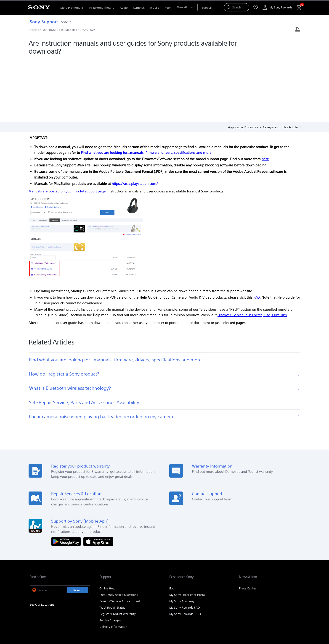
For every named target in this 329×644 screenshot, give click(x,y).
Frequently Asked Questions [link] (119, 532)
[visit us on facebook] (275, 597)
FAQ (257, 234)
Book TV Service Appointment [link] (120, 538)
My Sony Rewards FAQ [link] (185, 544)
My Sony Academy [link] (182, 538)
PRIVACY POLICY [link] (69, 619)
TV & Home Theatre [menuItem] (102, 8)
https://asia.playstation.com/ (135, 120)
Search (78, 527)
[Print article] (298, 30)
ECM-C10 (66, 22)
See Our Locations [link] (42, 541)
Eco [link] (172, 525)
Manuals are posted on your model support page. (68, 128)
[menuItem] (207, 8)
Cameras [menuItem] (139, 8)
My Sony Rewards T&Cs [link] (185, 551)
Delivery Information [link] (113, 564)
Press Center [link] (248, 525)
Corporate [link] (258, 586)
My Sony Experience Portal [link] (187, 532)
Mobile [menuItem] (154, 8)
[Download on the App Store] (98, 478)
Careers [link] (275, 586)
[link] (39, 598)
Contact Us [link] (292, 586)
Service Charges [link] (110, 557)
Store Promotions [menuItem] (72, 8)
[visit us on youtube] (265, 597)
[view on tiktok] (295, 597)
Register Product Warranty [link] (118, 551)
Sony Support (43, 22)
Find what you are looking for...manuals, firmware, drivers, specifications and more (146, 89)
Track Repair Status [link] (112, 544)
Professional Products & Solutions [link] (224, 586)
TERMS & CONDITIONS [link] (43, 619)
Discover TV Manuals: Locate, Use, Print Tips (252, 252)
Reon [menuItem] (168, 8)
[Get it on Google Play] (67, 478)
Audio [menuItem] (124, 8)
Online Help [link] (107, 525)
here (265, 96)
